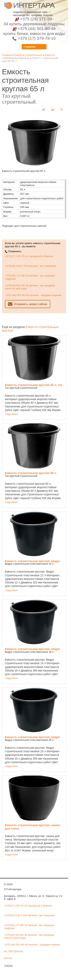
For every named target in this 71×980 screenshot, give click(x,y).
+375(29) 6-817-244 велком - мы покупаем (30, 266)
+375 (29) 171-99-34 (34, 21)
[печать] (53, 110)
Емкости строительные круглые (28, 56)
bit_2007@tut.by (14, 951)
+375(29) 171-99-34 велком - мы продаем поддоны (30, 277)
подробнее (12, 414)
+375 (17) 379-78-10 (34, 38)
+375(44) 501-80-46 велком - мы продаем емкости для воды (30, 287)
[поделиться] (43, 110)
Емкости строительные (28, 55)
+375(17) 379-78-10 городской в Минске (29, 256)
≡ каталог (30, 47)
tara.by (8, 958)
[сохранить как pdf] (62, 110)
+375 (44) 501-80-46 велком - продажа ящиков (33, 295)
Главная (7, 55)
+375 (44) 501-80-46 (34, 31)
